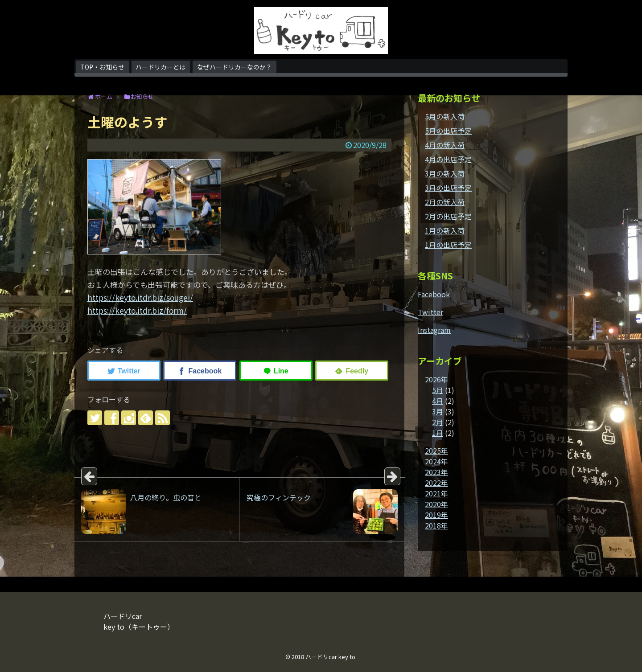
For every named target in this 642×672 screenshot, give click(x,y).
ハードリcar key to (330, 657)
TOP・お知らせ (102, 67)
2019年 (436, 515)
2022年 (436, 483)
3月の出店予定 (448, 188)
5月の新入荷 (445, 116)
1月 (438, 433)
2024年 (436, 461)
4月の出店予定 (448, 159)
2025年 (436, 451)
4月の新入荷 (445, 145)
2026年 (436, 379)
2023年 (436, 472)
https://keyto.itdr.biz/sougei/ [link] (140, 297)
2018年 (436, 525)
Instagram (434, 330)
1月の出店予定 (448, 245)
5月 (438, 390)
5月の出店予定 (448, 131)
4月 (438, 401)
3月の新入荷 (445, 173)
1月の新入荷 (445, 230)
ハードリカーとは (160, 67)
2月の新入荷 (445, 202)
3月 (438, 411)
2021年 (436, 493)
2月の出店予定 (448, 216)
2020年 (436, 504)
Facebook (434, 294)
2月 (438, 422)
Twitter (430, 312)
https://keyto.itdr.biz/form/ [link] (137, 310)
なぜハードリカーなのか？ (235, 67)
